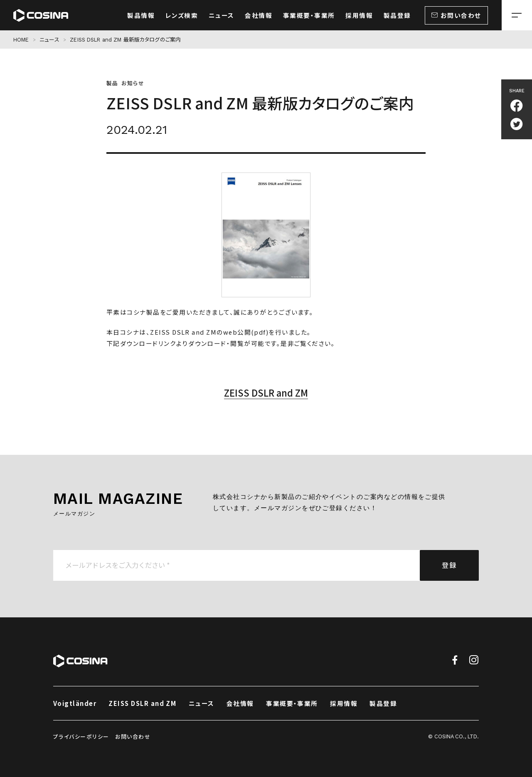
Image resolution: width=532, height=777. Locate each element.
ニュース (49, 40)
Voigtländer (75, 703)
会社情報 (240, 703)
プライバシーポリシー (81, 736)
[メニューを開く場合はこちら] (517, 15)
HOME (21, 40)
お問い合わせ (133, 736)
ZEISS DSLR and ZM (266, 392)
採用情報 (344, 703)
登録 (449, 565)
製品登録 (383, 703)
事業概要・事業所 (292, 703)
